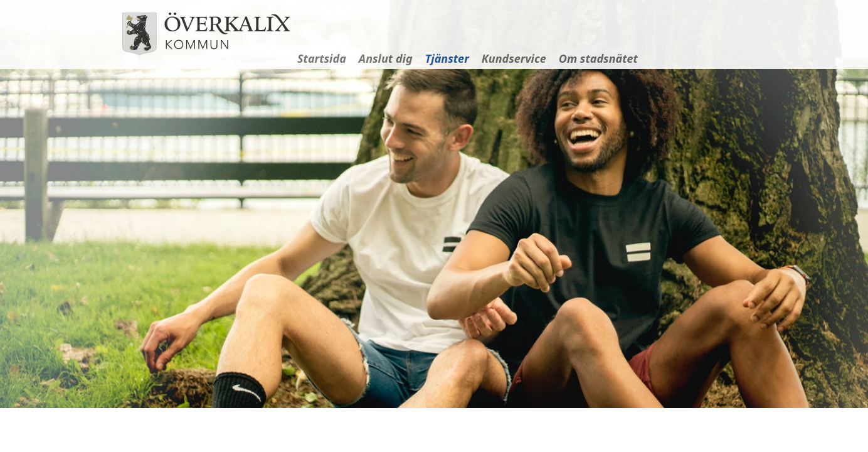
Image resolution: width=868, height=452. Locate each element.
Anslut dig (386, 58)
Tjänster (447, 58)
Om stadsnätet (598, 58)
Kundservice (514, 58)
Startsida (322, 58)
